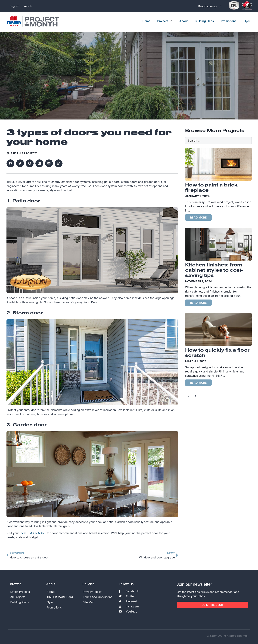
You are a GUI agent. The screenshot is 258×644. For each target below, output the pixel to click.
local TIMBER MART (33, 533)
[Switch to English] (14, 6)
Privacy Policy (92, 592)
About (51, 592)
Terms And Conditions (97, 597)
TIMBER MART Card (60, 597)
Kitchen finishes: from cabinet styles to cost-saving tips (214, 270)
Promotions (54, 607)
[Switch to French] (27, 6)
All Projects (18, 597)
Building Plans (20, 602)
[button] (165, 21)
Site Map (89, 602)
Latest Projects (20, 592)
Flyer (50, 602)
